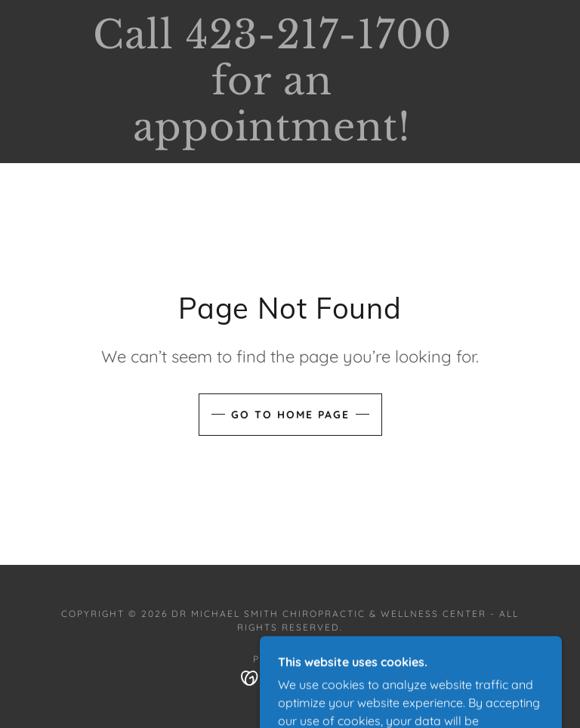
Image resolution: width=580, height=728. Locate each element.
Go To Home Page (290, 415)
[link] (272, 136)
